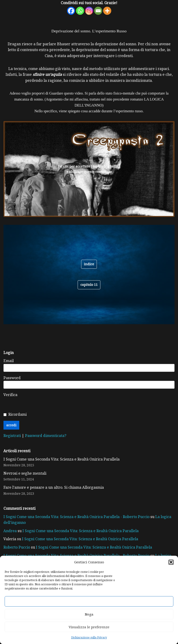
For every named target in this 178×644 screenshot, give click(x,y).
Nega (89, 614)
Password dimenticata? (46, 436)
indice (89, 264)
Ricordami (17, 414)
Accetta (89, 601)
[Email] (98, 11)
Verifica (10, 395)
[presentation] (90, 401)
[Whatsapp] (80, 11)
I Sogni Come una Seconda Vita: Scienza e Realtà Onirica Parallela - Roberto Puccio (76, 517)
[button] (171, 562)
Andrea (10, 531)
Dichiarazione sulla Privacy (89, 637)
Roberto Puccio (17, 547)
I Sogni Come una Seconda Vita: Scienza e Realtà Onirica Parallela (62, 459)
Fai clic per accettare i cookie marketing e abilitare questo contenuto (89, 169)
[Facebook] (71, 11)
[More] (107, 11)
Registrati (13, 436)
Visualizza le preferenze (89, 627)
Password (12, 378)
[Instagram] (89, 11)
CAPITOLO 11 (89, 285)
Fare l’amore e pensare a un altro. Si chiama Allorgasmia (54, 487)
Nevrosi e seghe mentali (25, 473)
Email (9, 361)
